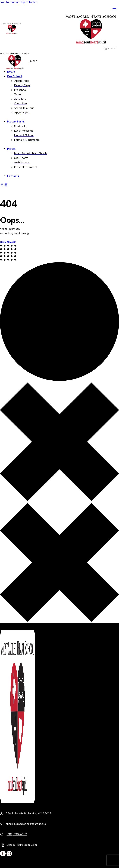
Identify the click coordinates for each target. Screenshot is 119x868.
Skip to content (10, 2)
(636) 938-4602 (16, 834)
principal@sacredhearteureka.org (26, 824)
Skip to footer (28, 2)
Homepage (8, 242)
